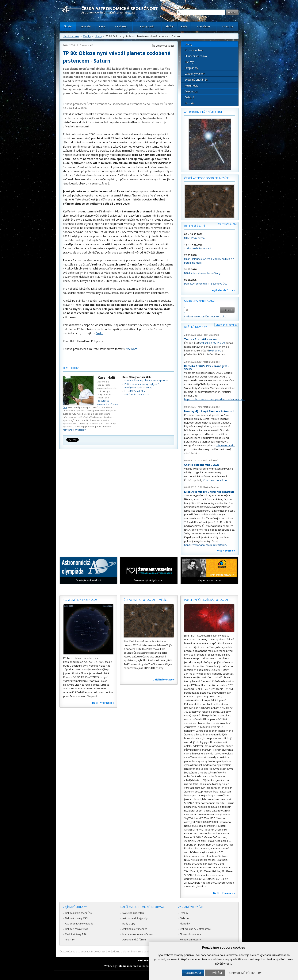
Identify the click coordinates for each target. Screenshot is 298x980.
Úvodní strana (71, 36)
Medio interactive (130, 966)
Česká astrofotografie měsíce (206, 178)
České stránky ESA (76, 934)
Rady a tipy (129, 924)
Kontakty (228, 26)
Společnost (204, 26)
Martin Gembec (211, 362)
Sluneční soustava (196, 56)
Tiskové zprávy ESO (76, 929)
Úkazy (98, 36)
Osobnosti (191, 91)
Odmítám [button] (215, 973)
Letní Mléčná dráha (135, 391)
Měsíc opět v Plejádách (137, 395)
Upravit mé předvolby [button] (245, 973)
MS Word (132, 349)
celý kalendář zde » (223, 290)
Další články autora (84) (136, 377)
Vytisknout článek (165, 46)
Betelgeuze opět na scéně (138, 387)
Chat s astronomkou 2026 (202, 465)
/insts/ (100, 333)
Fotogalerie (147, 26)
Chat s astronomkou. (215, 480)
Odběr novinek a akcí (200, 301)
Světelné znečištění (196, 80)
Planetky (185, 924)
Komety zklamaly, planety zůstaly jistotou (146, 380)
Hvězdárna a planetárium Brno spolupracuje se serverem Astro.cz (146, 951)
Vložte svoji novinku (226, 325)
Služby (170, 26)
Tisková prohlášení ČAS (78, 913)
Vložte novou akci (228, 224)
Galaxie (184, 918)
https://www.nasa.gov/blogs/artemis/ (206, 545)
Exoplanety (191, 68)
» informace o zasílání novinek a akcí (205, 316)
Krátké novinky (195, 327)
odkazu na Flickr (225, 445)
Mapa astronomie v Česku (138, 934)
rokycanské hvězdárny (74, 430)
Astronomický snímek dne (203, 112)
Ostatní (189, 97)
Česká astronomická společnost (87, 951)
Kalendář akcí (195, 226)
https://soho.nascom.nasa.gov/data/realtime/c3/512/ (215, 399)
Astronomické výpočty (135, 918)
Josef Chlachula (211, 335)
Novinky (86, 26)
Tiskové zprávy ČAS (76, 918)
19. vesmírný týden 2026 (80, 600)
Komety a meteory (190, 939)
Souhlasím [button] (193, 973)
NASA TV (70, 939)
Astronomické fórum (134, 939)
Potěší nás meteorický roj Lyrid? (141, 384)
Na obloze (120, 26)
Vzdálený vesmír (195, 74)
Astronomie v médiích (135, 929)
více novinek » (226, 551)
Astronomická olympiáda (79, 924)
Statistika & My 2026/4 (212, 343)
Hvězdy (189, 62)
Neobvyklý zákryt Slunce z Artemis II (209, 411)
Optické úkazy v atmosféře (195, 929)
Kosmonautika (194, 50)
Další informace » (103, 703)
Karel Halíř (87, 45)
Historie (189, 103)
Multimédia (192, 85)
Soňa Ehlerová (211, 461)
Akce (102, 26)
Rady (184, 26)
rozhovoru (215, 351)
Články (68, 26)
